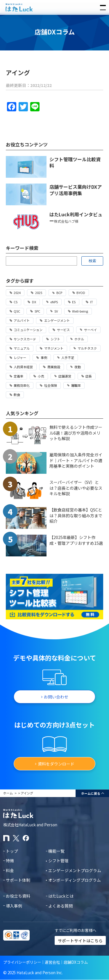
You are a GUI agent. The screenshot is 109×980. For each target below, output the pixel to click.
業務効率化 (22, 385)
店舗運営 (65, 376)
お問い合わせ (56, 697)
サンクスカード (25, 339)
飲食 (17, 395)
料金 (10, 870)
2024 (17, 293)
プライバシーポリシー (22, 962)
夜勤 (78, 367)
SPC (37, 311)
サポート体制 (18, 880)
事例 (44, 357)
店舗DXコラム (76, 962)
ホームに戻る (91, 793)
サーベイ (90, 330)
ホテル (79, 339)
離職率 (76, 385)
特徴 (10, 861)
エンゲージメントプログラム (75, 870)
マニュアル (22, 348)
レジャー (20, 357)
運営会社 (52, 962)
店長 (89, 376)
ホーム (8, 793)
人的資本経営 (23, 367)
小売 (41, 376)
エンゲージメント (57, 320)
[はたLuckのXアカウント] (16, 838)
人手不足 (68, 357)
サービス (63, 330)
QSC (17, 311)
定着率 (18, 376)
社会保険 (51, 385)
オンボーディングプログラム (75, 880)
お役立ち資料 (18, 896)
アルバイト (22, 320)
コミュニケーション (28, 330)
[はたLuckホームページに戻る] (55, 7)
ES (74, 302)
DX (34, 302)
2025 (39, 293)
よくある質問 (60, 906)
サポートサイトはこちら (80, 941)
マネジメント (54, 348)
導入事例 (14, 906)
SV (56, 311)
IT (92, 302)
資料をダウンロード (56, 764)
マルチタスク (87, 348)
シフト (55, 339)
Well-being (80, 311)
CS (16, 302)
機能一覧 (56, 851)
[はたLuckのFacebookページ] (26, 838)
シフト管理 (58, 861)
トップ (12, 851)
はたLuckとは (61, 896)
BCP (59, 293)
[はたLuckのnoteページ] (6, 838)
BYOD (81, 293)
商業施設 (54, 367)
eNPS (54, 302)
